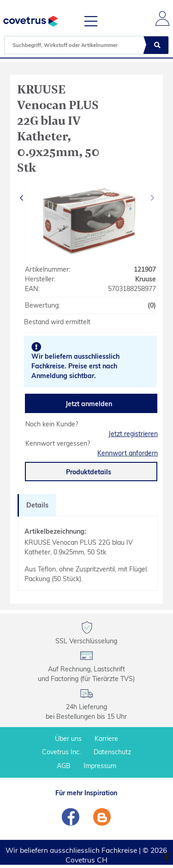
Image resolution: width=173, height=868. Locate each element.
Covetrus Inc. (61, 752)
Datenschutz (112, 752)
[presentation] (22, 198)
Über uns (68, 739)
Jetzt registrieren (133, 434)
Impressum (100, 766)
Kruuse (146, 279)
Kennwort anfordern (128, 453)
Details (37, 505)
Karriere (106, 739)
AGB (64, 766)
